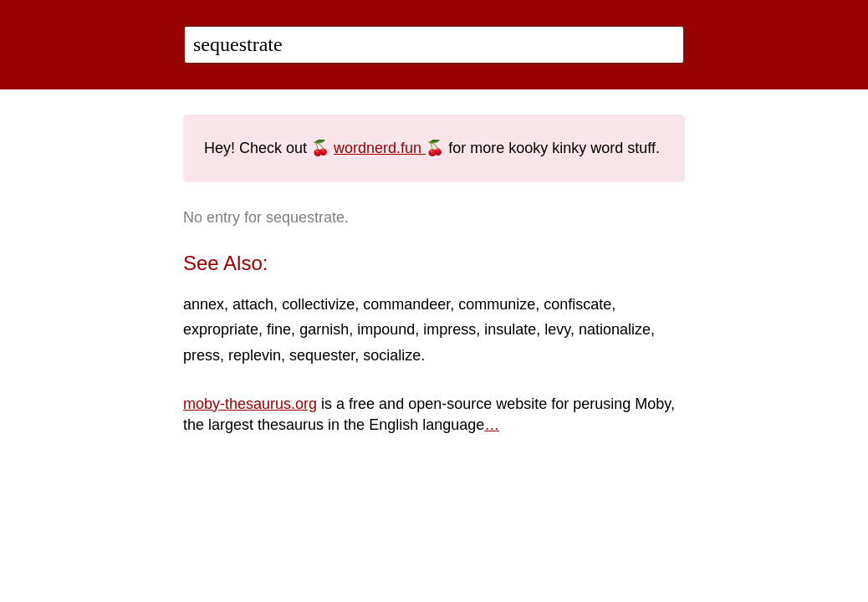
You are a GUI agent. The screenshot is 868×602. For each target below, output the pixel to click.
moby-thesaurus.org (250, 404)
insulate (510, 329)
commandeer (406, 304)
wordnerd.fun (380, 148)
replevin (255, 355)
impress (449, 329)
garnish (324, 329)
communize (497, 304)
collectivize (318, 304)
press (202, 355)
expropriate (221, 329)
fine (279, 329)
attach (253, 304)
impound (386, 329)
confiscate (577, 304)
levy (557, 329)
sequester (322, 355)
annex (204, 304)
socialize (392, 355)
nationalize (615, 329)
